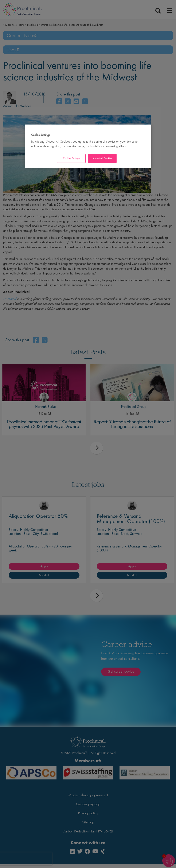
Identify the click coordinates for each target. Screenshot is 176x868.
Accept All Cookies (102, 158)
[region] (88, 146)
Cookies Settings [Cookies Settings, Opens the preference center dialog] (71, 158)
